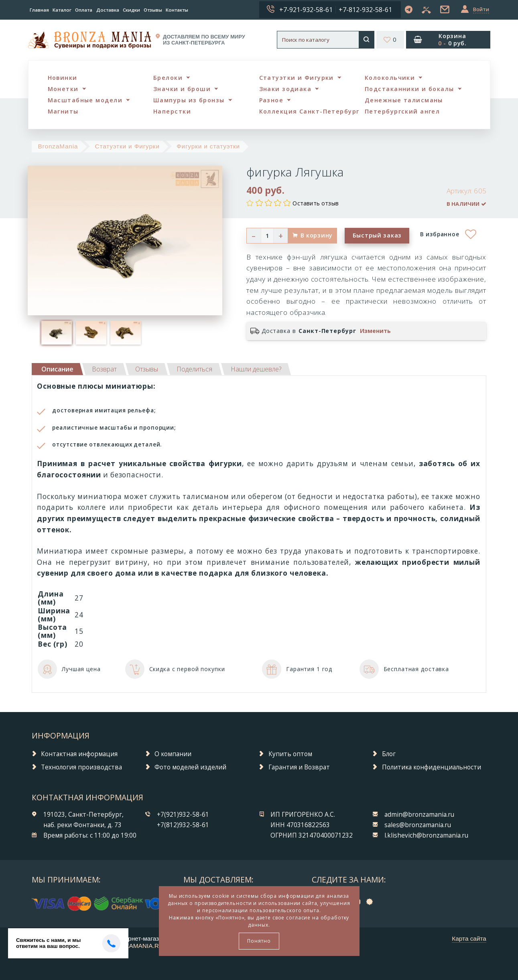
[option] (57, 333)
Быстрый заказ (377, 235)
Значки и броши (182, 89)
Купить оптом (290, 754)
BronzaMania (58, 146)
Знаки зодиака (285, 89)
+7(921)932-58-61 (183, 815)
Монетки (63, 89)
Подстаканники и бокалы (409, 89)
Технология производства (81, 767)
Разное (271, 100)
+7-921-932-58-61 (306, 10)
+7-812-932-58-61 (365, 10)
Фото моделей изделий (190, 767)
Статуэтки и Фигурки (297, 78)
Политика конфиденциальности (432, 767)
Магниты (63, 111)
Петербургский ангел (402, 111)
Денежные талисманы (404, 100)
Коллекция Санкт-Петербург (309, 111)
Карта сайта (469, 938)
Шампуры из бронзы (189, 100)
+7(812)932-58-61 (183, 825)
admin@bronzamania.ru (419, 815)
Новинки (63, 78)
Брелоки (168, 78)
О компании (173, 754)
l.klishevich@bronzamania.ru (426, 835)
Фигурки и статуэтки (208, 146)
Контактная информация (79, 754)
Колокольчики (390, 78)
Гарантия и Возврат (299, 767)
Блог (389, 754)
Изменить (375, 331)
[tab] (104, 369)
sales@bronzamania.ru (418, 825)
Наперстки (172, 111)
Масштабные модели (85, 100)
